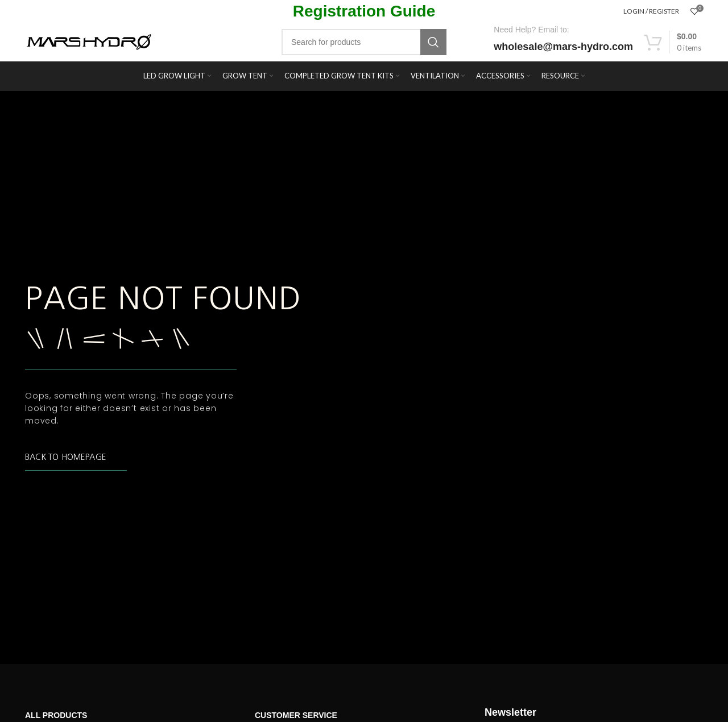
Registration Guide (364, 11)
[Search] (364, 42)
